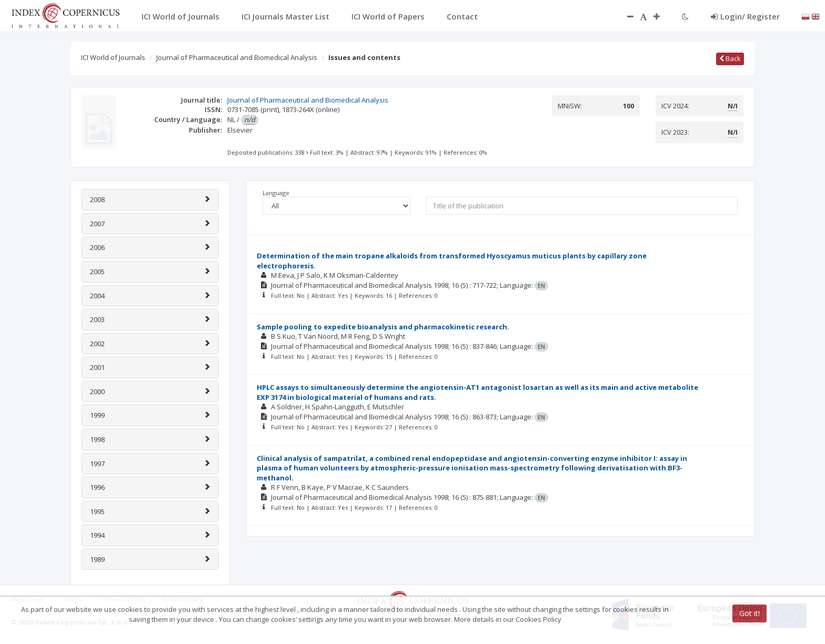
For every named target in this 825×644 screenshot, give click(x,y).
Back (730, 58)
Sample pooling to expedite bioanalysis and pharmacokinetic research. (383, 327)
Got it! (749, 613)
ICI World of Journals (113, 57)
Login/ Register (745, 16)
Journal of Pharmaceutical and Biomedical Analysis (237, 57)
